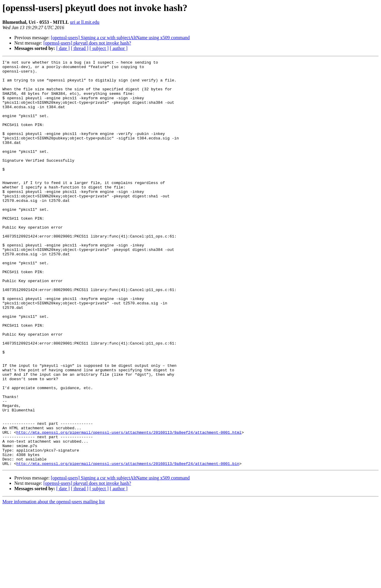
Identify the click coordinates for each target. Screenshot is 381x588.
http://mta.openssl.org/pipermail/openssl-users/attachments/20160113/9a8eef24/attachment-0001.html (129, 507)
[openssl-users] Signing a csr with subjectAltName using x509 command (120, 38)
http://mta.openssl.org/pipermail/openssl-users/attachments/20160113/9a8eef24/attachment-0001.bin (128, 545)
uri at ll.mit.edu (85, 22)
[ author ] (119, 48)
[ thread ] (80, 48)
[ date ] (63, 48)
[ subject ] (99, 48)
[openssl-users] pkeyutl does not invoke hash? (87, 43)
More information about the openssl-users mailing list (54, 583)
